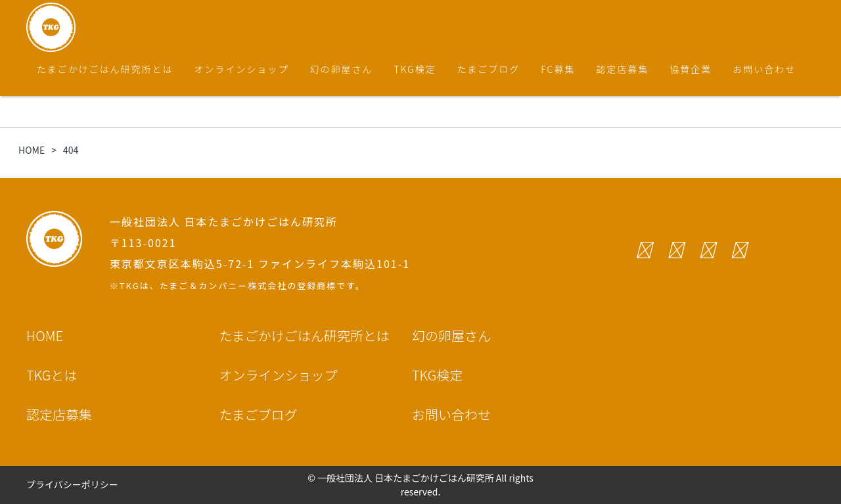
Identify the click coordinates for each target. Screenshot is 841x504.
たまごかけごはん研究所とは (105, 69)
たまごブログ (489, 69)
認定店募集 (622, 69)
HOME (45, 335)
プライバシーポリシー (72, 484)
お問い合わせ (764, 69)
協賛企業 (691, 69)
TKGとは (52, 375)
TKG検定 (415, 69)
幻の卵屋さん (342, 69)
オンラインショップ (242, 69)
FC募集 (558, 69)
